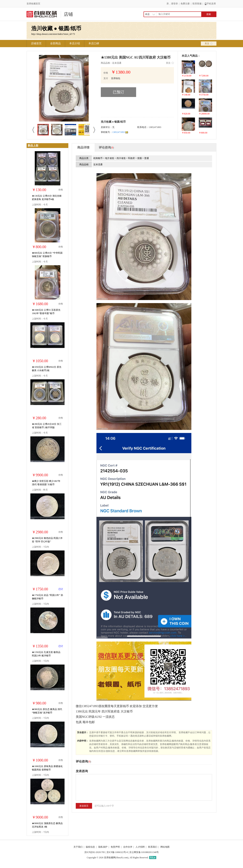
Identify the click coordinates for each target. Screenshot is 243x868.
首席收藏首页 (33, 4)
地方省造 (110, 158)
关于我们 (78, 847)
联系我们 (153, 847)
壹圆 (140, 158)
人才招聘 (140, 847)
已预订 (118, 92)
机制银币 (98, 158)
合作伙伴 (128, 847)
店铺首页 (36, 43)
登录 (176, 4)
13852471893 (120, 132)
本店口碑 (94, 43)
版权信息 (90, 847)
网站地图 (165, 847)
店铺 (68, 14)
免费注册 (185, 4)
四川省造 (121, 158)
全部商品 (55, 43)
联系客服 (197, 4)
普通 (147, 158)
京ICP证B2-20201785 (95, 852)
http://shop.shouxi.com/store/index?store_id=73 (53, 34)
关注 (209, 44)
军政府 (132, 158)
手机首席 (210, 4)
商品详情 (83, 147)
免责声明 (115, 847)
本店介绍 (75, 43)
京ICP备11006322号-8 (117, 852)
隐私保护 (103, 847)
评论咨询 (106, 147)
